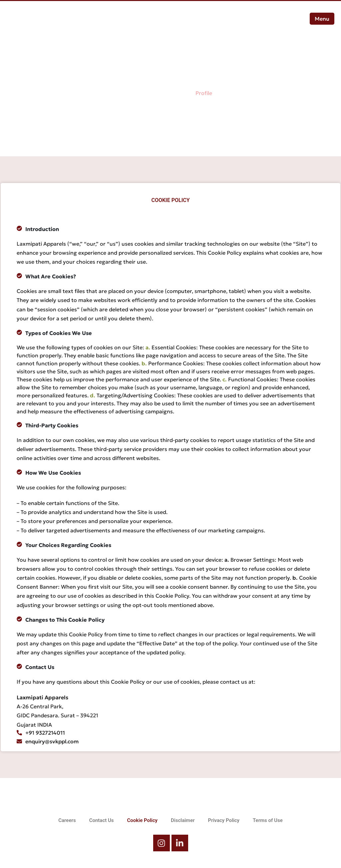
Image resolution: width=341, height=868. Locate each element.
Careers (67, 820)
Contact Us (102, 820)
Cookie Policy (142, 820)
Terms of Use (268, 820)
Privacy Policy (224, 820)
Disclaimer (183, 820)
